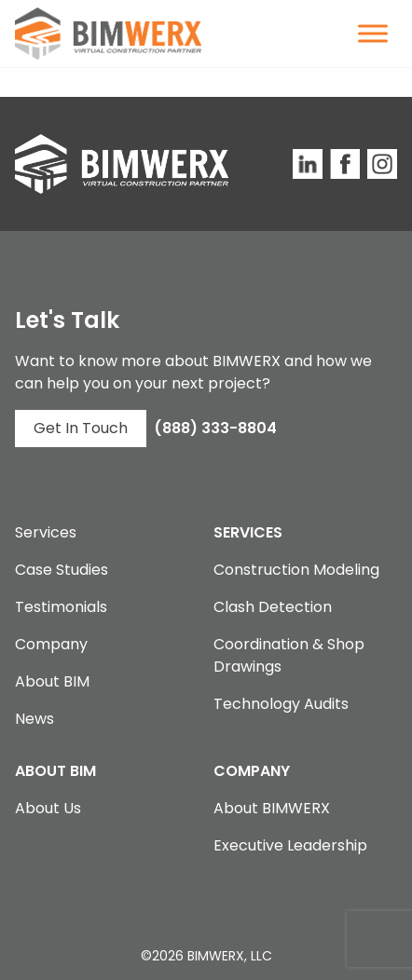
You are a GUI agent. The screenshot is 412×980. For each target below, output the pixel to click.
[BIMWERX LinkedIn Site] (308, 164)
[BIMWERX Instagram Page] (382, 164)
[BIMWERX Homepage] (108, 34)
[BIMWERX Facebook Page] (345, 164)
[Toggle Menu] (373, 33)
